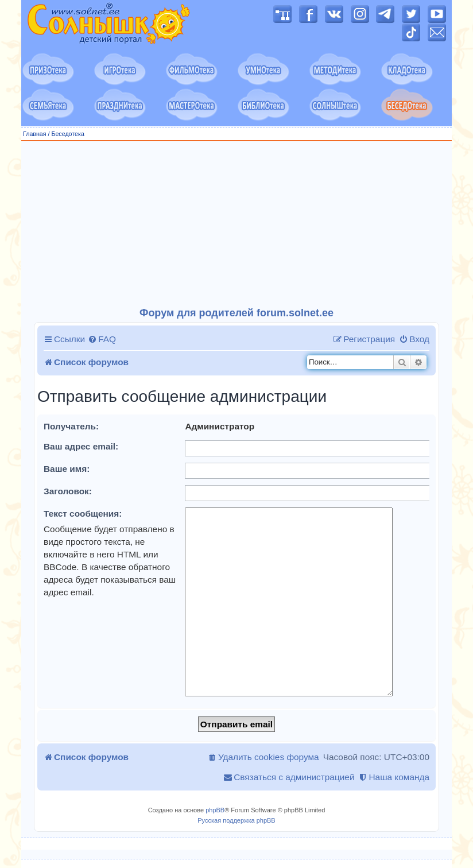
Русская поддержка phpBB (236, 820)
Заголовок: (68, 491)
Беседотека (67, 134)
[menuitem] (102, 339)
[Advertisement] (236, 224)
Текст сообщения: (83, 514)
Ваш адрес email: (81, 446)
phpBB (215, 810)
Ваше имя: (67, 469)
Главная (35, 134)
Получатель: (71, 426)
